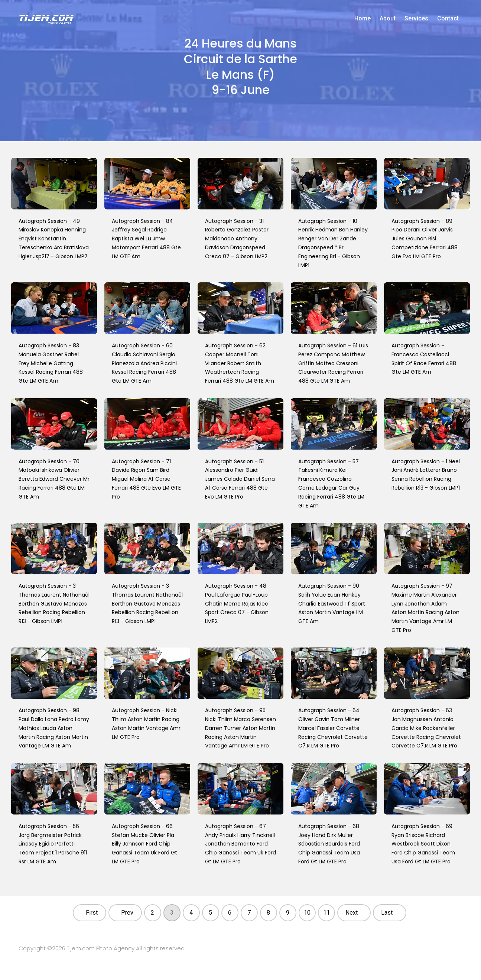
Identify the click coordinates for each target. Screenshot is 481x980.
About (388, 18)
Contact (448, 18)
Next (352, 913)
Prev (127, 913)
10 (307, 913)
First (92, 913)
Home (363, 18)
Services (416, 18)
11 (326, 913)
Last (387, 913)
